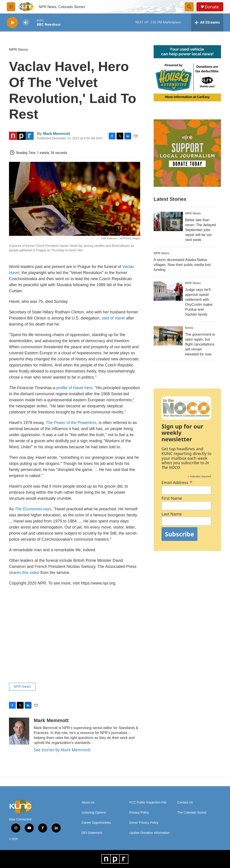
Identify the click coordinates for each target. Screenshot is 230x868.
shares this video (24, 573)
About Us (88, 802)
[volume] (26, 23)
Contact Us (185, 802)
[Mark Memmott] (19, 731)
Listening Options (94, 813)
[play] (12, 23)
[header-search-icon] (189, 7)
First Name (172, 498)
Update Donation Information (149, 833)
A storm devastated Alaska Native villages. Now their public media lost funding (182, 265)
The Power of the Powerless (71, 423)
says (33, 509)
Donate (212, 7)
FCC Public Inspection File (148, 802)
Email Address (177, 482)
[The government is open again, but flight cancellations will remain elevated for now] (168, 336)
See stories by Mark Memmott (62, 750)
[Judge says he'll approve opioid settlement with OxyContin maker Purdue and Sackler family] (168, 291)
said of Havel (113, 318)
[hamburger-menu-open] (11, 7)
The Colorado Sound (192, 813)
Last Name (172, 514)
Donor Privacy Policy (144, 823)
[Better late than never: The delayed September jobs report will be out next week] (168, 221)
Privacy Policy (139, 813)
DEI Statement (92, 833)
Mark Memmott (56, 134)
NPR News (19, 50)
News (189, 328)
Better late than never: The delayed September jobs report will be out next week (200, 230)
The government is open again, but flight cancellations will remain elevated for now (200, 344)
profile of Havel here (74, 388)
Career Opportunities (96, 823)
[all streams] (207, 22)
